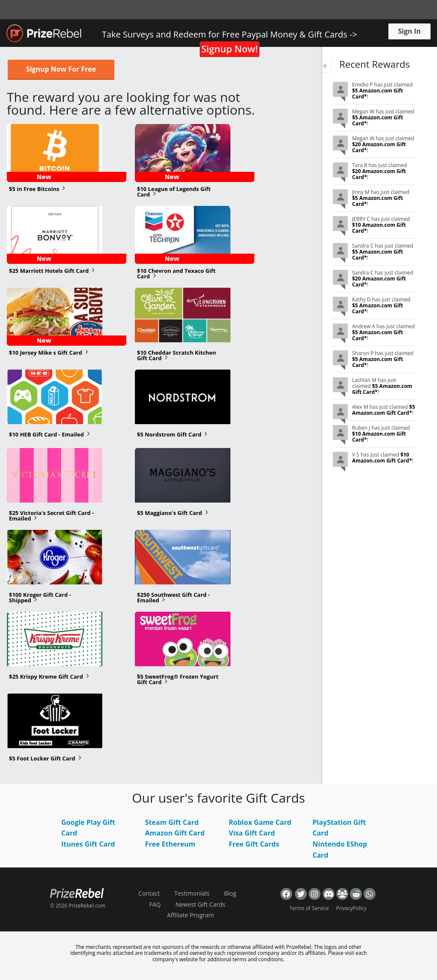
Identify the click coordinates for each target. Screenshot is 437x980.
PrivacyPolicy (351, 908)
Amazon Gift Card (175, 833)
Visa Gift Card (252, 833)
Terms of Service (309, 908)
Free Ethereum (170, 844)
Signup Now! (230, 49)
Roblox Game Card (260, 822)
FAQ (155, 904)
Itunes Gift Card (88, 844)
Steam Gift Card (172, 822)
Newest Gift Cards (200, 904)
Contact (149, 893)
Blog (230, 893)
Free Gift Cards (254, 844)
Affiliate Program (190, 915)
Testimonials (192, 893)
